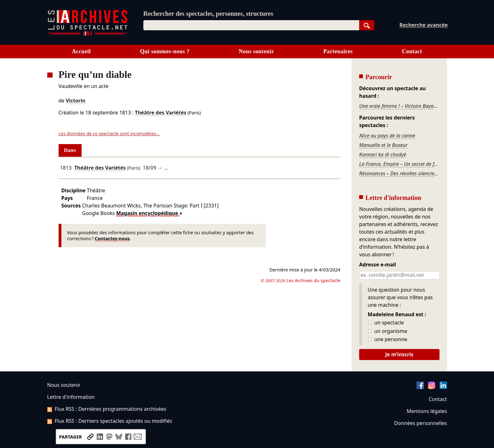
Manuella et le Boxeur (383, 145)
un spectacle (386, 323)
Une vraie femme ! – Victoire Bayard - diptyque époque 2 (399, 106)
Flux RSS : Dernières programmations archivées (107, 409)
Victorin (76, 101)
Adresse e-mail (378, 265)
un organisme (387, 331)
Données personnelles (420, 423)
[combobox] (251, 25)
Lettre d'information (71, 397)
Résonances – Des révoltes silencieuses (399, 173)
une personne (387, 340)
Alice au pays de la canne (387, 136)
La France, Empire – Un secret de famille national (399, 164)
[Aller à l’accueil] (88, 34)
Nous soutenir (256, 51)
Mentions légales (427, 411)
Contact (412, 51)
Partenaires (338, 51)
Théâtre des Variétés (161, 113)
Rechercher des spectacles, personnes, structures (208, 14)
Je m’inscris (399, 354)
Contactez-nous (112, 239)
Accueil (81, 51)
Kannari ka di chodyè (383, 154)
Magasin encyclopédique (147, 213)
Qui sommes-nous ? (165, 51)
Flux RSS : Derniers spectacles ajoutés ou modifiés (110, 421)
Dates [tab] (70, 150)
